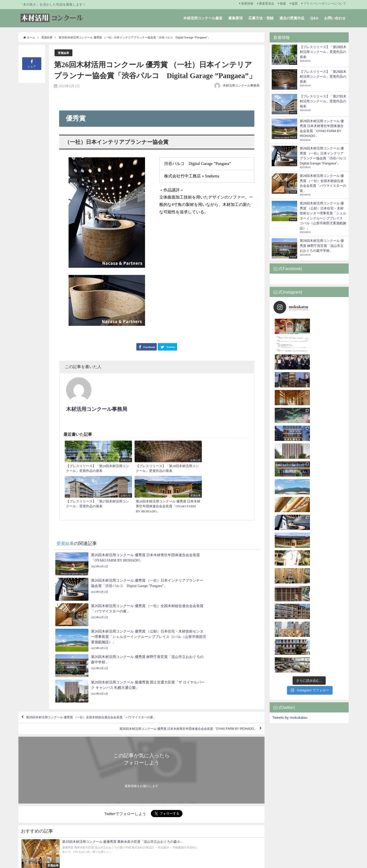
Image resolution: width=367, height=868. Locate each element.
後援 (283, 4)
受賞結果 (64, 53)
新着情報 (247, 4)
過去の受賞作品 (292, 18)
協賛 (295, 4)
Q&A (314, 18)
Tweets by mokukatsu (290, 450)
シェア (32, 63)
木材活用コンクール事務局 (241, 86)
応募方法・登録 (261, 18)
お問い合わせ (335, 18)
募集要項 (235, 18)
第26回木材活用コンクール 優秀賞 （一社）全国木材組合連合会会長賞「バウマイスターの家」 (115, 598)
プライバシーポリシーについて (325, 4)
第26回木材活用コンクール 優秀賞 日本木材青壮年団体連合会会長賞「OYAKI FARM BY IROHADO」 (163, 613)
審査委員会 (267, 4)
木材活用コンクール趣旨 (203, 18)
